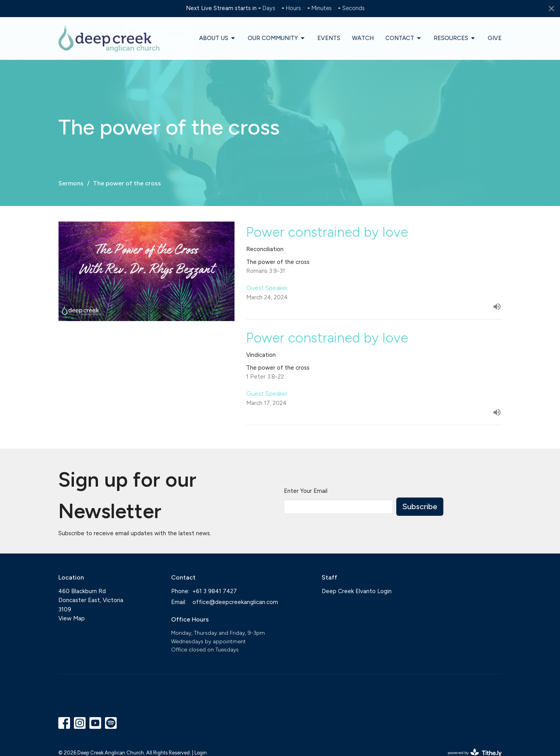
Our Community (277, 38)
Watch (363, 38)
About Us (218, 38)
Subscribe (420, 506)
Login (201, 753)
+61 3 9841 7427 (215, 591)
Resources (455, 38)
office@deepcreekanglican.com (235, 602)
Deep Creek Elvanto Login (357, 591)
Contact (404, 38)
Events (329, 38)
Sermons (71, 183)
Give (495, 38)
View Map (72, 618)
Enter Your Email (306, 491)
